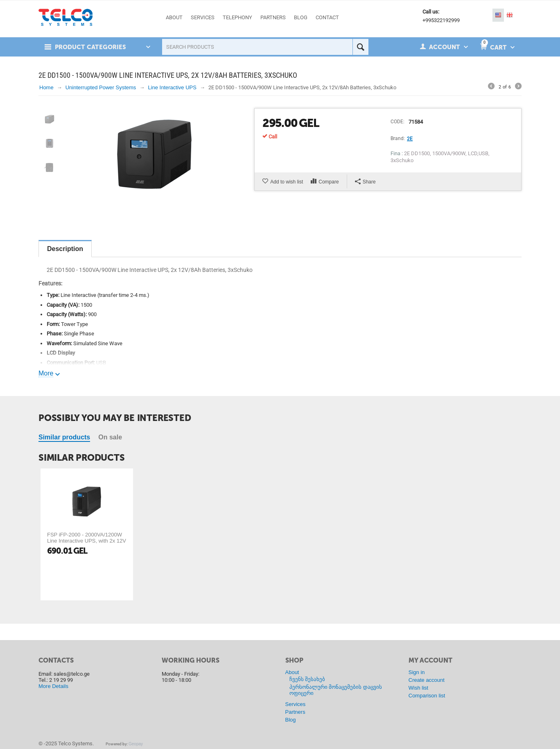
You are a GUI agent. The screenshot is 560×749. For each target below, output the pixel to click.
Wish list (418, 688)
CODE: (397, 122)
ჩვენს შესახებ (307, 679)
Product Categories (90, 47)
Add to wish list (287, 182)
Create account (427, 680)
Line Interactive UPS (172, 87)
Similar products (64, 437)
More (46, 373)
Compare (329, 182)
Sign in (417, 672)
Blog (291, 720)
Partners (295, 712)
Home (46, 87)
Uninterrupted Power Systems (101, 87)
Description (65, 249)
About (292, 672)
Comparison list (427, 696)
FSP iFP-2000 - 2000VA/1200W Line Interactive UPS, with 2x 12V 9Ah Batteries (87, 541)
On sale (110, 437)
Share (365, 182)
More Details (53, 686)
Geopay (136, 744)
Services (296, 704)
